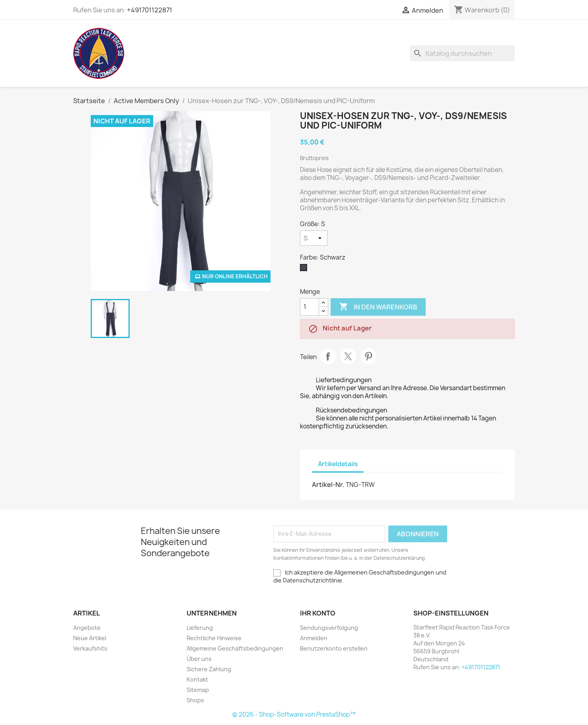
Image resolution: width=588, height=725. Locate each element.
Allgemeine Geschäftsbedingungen (235, 648)
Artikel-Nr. (328, 485)
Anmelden (314, 638)
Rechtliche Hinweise (214, 638)
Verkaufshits (90, 648)
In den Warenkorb (378, 307)
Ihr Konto (318, 613)
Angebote (87, 628)
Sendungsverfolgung (329, 628)
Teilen (328, 356)
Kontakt (197, 679)
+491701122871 (150, 10)
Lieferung (200, 628)
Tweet (348, 356)
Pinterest (368, 356)
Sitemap (198, 690)
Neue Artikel (90, 638)
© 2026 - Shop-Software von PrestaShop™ (294, 714)
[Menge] (310, 307)
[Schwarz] (305, 270)
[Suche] (462, 53)
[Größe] (314, 238)
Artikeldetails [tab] (338, 464)
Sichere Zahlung (209, 669)
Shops (195, 700)
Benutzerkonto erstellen (334, 648)
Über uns (199, 659)
